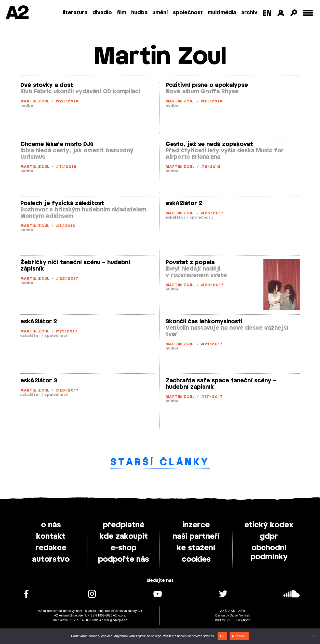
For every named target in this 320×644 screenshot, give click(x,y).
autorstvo (51, 559)
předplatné (124, 525)
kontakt (51, 536)
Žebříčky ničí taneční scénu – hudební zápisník (75, 266)
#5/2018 (66, 226)
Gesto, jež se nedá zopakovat (209, 144)
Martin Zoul (35, 102)
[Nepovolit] (314, 636)
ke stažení (196, 548)
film (121, 13)
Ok (222, 636)
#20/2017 (67, 391)
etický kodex (269, 525)
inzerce (196, 525)
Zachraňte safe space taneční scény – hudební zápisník (221, 384)
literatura (75, 13)
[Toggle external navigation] (308, 13)
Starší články (160, 462)
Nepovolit (239, 636)
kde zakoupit (124, 536)
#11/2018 (66, 167)
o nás (51, 525)
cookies (196, 559)
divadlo (102, 13)
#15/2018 (212, 102)
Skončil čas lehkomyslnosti (204, 321)
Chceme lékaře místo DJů (57, 144)
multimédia (222, 13)
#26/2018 (67, 102)
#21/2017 (67, 332)
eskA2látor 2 (184, 203)
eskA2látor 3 (39, 381)
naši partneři (196, 536)
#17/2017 (212, 397)
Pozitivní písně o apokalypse (207, 85)
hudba (139, 13)
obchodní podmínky (269, 552)
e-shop (123, 548)
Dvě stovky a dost (47, 85)
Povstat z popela (190, 262)
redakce (51, 548)
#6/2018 (211, 167)
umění (160, 13)
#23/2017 (212, 285)
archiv (249, 13)
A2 (17, 13)
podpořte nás (124, 559)
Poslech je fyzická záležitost (62, 203)
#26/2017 (212, 213)
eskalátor (176, 218)
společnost (188, 13)
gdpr (269, 536)
